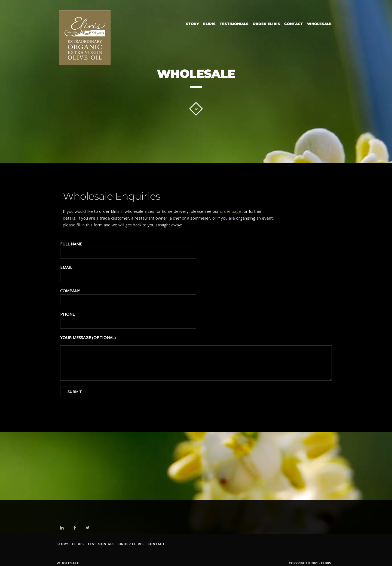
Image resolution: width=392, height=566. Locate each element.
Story (192, 24)
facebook (76, 528)
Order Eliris (266, 24)
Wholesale (319, 24)
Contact (294, 24)
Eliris (209, 24)
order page (231, 211)
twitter (89, 529)
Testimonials (234, 24)
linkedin (63, 529)
